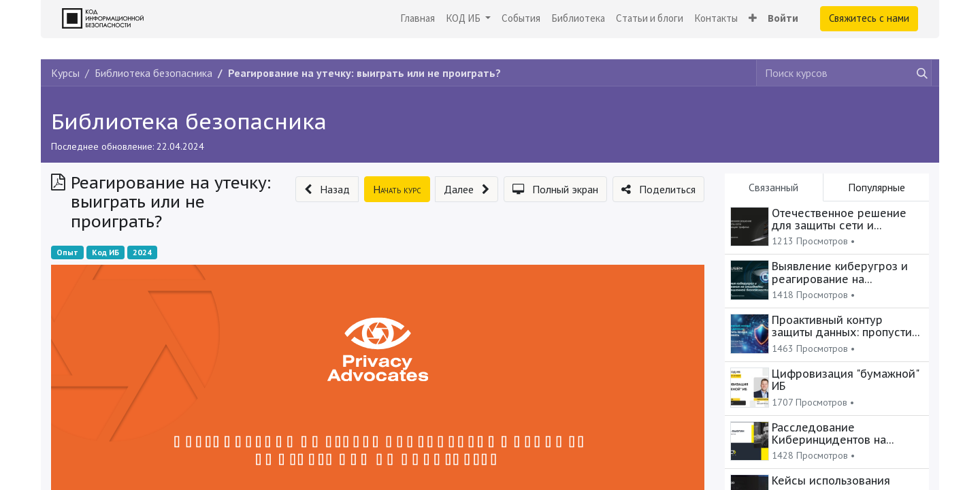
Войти (783, 18)
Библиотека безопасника (189, 121)
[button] (753, 19)
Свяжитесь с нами (869, 18)
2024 (142, 252)
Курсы (65, 73)
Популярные (877, 187)
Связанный (773, 187)
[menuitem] (418, 19)
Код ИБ (105, 252)
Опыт (67, 252)
